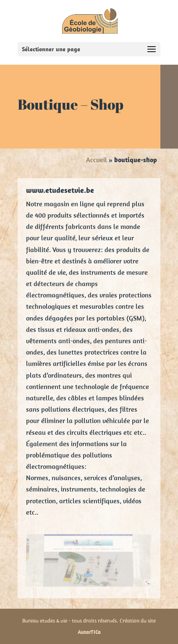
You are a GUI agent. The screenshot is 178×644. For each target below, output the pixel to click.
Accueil (97, 160)
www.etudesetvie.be (60, 190)
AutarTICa (89, 632)
